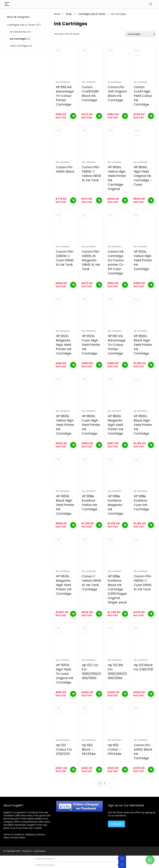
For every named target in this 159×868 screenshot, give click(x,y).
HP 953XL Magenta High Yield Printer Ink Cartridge (64, 585)
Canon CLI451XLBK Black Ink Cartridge (90, 94)
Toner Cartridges (19, 46)
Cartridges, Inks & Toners (21, 25)
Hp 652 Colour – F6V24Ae (115, 749)
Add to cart (73, 116)
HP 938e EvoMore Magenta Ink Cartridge (115, 505)
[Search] (151, 4)
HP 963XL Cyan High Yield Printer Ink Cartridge (91, 425)
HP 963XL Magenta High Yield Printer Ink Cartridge (116, 425)
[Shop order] (140, 34)
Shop (69, 14)
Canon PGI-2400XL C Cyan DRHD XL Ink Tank (65, 258)
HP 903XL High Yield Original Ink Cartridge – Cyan (143, 176)
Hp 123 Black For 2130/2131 (143, 667)
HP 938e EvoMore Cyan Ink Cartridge (141, 503)
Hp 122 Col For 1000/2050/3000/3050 (91, 672)
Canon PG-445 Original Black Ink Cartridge (117, 94)
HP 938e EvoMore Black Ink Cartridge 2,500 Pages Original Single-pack (117, 589)
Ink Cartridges (18, 39)
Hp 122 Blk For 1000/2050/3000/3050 (117, 672)
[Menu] (7, 4)
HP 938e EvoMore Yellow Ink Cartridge (90, 503)
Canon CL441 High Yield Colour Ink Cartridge (143, 96)
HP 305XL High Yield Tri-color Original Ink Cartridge (65, 674)
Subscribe (116, 824)
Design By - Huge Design (34, 851)
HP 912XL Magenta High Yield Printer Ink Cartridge (64, 345)
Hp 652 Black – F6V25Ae (89, 749)
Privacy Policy (18, 838)
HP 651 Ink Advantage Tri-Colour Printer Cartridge (117, 345)
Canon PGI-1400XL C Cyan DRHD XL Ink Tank (143, 583)
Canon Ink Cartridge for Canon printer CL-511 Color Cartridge (116, 262)
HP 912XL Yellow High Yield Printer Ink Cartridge (143, 260)
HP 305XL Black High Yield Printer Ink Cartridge (65, 505)
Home (57, 14)
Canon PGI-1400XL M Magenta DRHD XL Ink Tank (91, 260)
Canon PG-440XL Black (65, 169)
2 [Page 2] (105, 783)
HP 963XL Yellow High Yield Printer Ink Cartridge (65, 425)
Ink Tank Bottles (18, 32)
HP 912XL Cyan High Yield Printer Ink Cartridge (91, 345)
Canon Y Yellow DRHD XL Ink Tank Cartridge (92, 583)
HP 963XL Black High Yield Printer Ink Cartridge (143, 425)
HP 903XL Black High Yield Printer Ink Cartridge (143, 345)
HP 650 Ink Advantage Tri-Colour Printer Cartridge (65, 96)
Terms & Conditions (14, 835)
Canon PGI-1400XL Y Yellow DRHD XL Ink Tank (92, 174)
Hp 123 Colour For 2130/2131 (64, 749)
